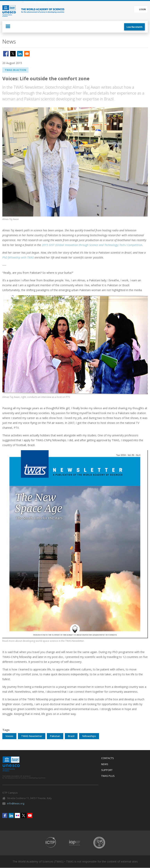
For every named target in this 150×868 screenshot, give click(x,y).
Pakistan (55, 736)
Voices (9, 736)
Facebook (5, 815)
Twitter (24, 815)
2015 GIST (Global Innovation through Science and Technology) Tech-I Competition (92, 245)
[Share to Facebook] (6, 54)
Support (107, 770)
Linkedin (11, 815)
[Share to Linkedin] (20, 54)
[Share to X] (13, 54)
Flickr (17, 815)
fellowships (89, 736)
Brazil (71, 736)
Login (142, 9)
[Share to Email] (27, 54)
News (105, 764)
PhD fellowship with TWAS (18, 257)
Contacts (108, 758)
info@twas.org (16, 803)
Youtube (30, 815)
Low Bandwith (135, 27)
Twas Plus (108, 776)
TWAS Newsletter (32, 736)
